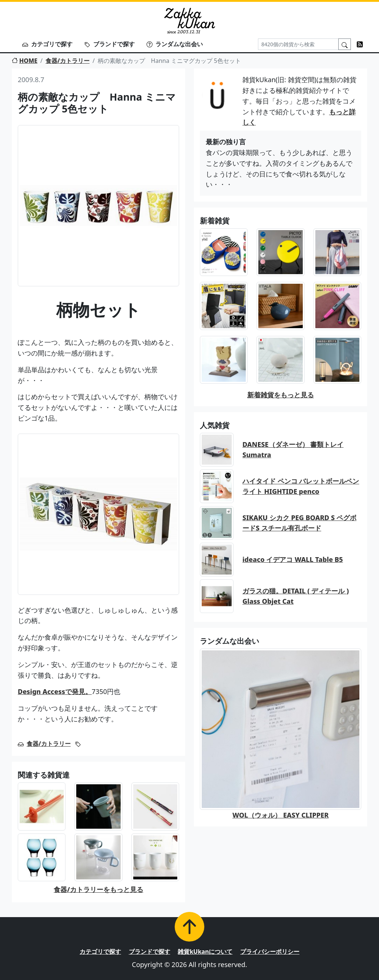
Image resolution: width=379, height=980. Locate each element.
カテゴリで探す (47, 44)
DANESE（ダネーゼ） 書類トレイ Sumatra (293, 450)
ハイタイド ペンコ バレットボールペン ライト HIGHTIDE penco (301, 486)
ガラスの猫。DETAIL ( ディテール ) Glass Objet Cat (296, 596)
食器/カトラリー (68, 61)
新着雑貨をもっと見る (281, 395)
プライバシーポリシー (270, 952)
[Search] (298, 44)
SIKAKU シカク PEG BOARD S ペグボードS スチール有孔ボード (299, 523)
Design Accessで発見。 (55, 691)
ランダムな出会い (175, 44)
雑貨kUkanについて (205, 952)
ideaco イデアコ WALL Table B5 (293, 559)
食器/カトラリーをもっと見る (98, 889)
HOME (25, 61)
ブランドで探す (110, 44)
